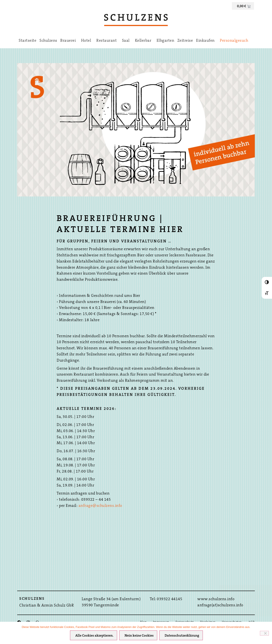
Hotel (87, 41)
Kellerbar (144, 41)
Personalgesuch (234, 41)
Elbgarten (165, 41)
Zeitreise (185, 41)
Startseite (27, 41)
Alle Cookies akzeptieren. (95, 636)
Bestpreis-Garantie (245, 597)
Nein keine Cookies (140, 636)
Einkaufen (206, 41)
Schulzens (48, 41)
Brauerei (69, 41)
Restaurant (108, 41)
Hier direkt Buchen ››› (245, 610)
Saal (127, 41)
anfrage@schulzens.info (100, 506)
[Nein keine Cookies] (264, 633)
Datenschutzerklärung (183, 636)
